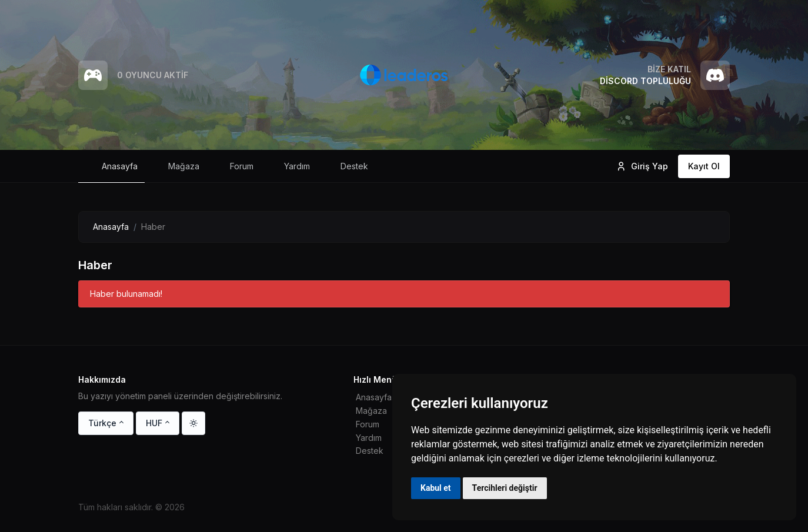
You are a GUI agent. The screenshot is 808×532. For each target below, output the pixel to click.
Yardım (369, 438)
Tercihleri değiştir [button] (505, 488)
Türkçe (102, 423)
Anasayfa (111, 227)
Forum (368, 424)
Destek (370, 451)
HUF (154, 423)
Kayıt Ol (704, 166)
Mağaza (371, 411)
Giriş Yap (642, 166)
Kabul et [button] (436, 488)
